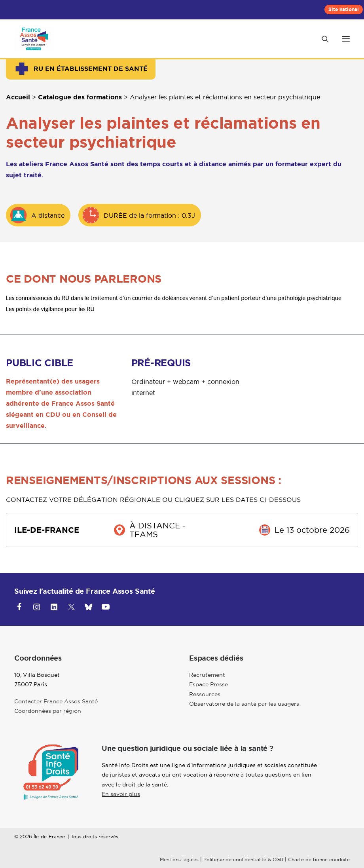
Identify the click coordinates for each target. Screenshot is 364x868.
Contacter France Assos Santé (56, 701)
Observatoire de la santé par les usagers (244, 704)
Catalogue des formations (80, 97)
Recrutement (207, 675)
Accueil (18, 97)
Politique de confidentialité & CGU (243, 859)
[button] (346, 39)
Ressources (205, 694)
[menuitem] (344, 9)
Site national (344, 9)
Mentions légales (179, 859)
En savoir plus (121, 794)
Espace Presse (209, 684)
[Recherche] (322, 39)
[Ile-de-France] (34, 39)
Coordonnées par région (48, 711)
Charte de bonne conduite (319, 859)
